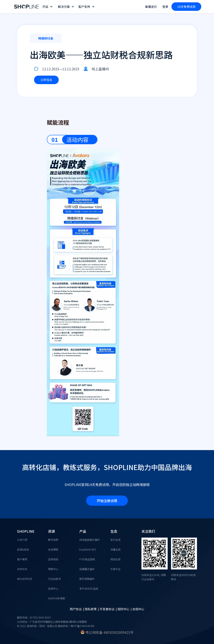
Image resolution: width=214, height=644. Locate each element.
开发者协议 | (108, 609)
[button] (48, 7)
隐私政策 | (92, 609)
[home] (27, 7)
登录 (165, 7)
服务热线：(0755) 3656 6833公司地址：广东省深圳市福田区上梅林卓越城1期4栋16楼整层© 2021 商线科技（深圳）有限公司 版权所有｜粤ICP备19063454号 (56, 622)
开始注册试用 (107, 501)
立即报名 (46, 80)
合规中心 (138, 609)
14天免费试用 (186, 7)
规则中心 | (125, 609)
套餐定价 (151, 7)
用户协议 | (77, 609)
